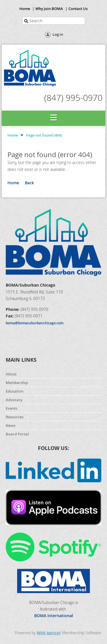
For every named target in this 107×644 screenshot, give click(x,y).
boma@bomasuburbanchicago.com (35, 323)
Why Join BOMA (49, 9)
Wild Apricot (49, 633)
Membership (17, 383)
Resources (15, 417)
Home (25, 9)
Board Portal (17, 434)
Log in (58, 34)
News (11, 425)
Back (29, 183)
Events (11, 408)
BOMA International (54, 616)
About (11, 374)
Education (15, 391)
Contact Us (78, 9)
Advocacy (14, 400)
